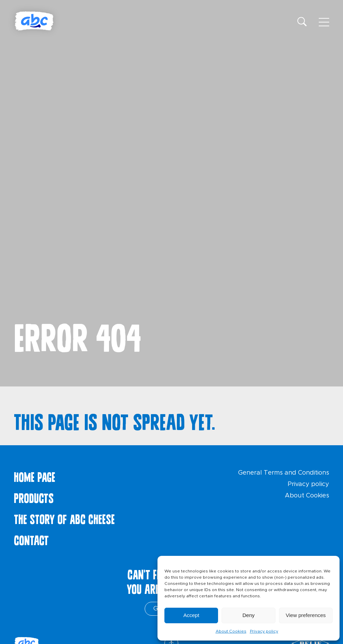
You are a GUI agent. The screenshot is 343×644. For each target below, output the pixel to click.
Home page (35, 476)
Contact (31, 539)
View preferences (306, 615)
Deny (248, 615)
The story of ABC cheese (64, 518)
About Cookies (231, 631)
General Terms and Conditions (284, 473)
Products (34, 497)
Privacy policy (264, 631)
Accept (191, 615)
